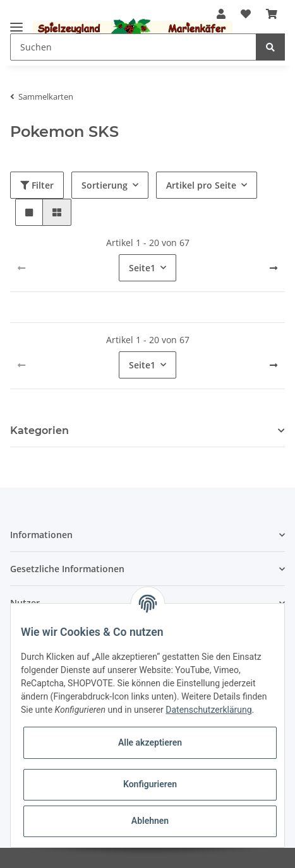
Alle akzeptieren (150, 742)
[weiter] (274, 268)
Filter (37, 185)
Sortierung (105, 185)
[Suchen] (133, 47)
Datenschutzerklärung (208, 710)
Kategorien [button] (39, 431)
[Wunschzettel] (246, 14)
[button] (29, 212)
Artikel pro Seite (201, 185)
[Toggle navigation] (16, 22)
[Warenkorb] (272, 14)
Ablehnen (150, 821)
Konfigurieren (150, 784)
